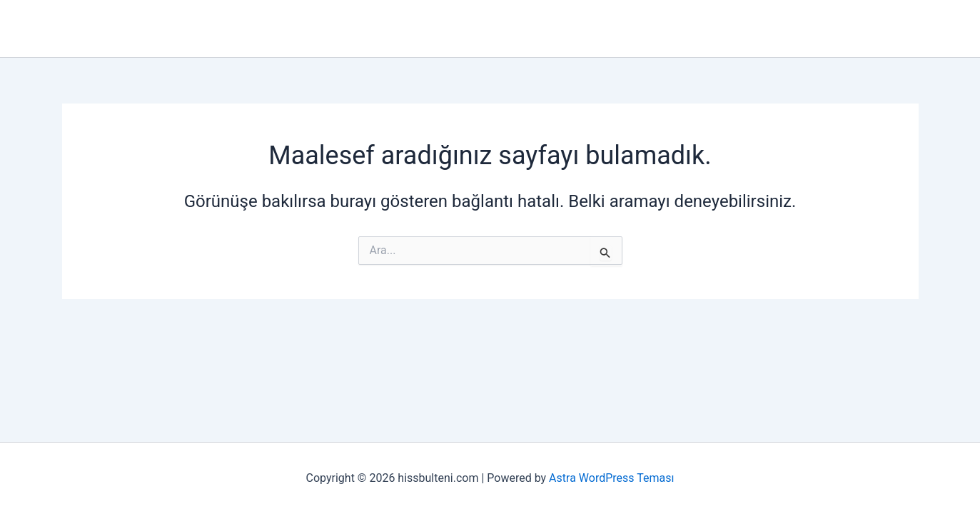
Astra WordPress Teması (611, 478)
